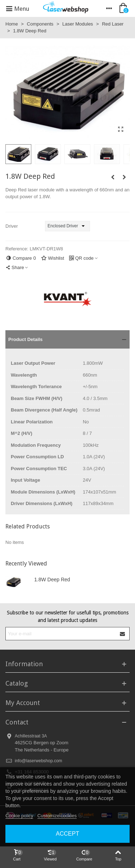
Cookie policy (19, 816)
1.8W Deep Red (52, 580)
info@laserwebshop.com (39, 761)
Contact (17, 722)
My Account (23, 703)
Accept (67, 834)
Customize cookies (57, 816)
